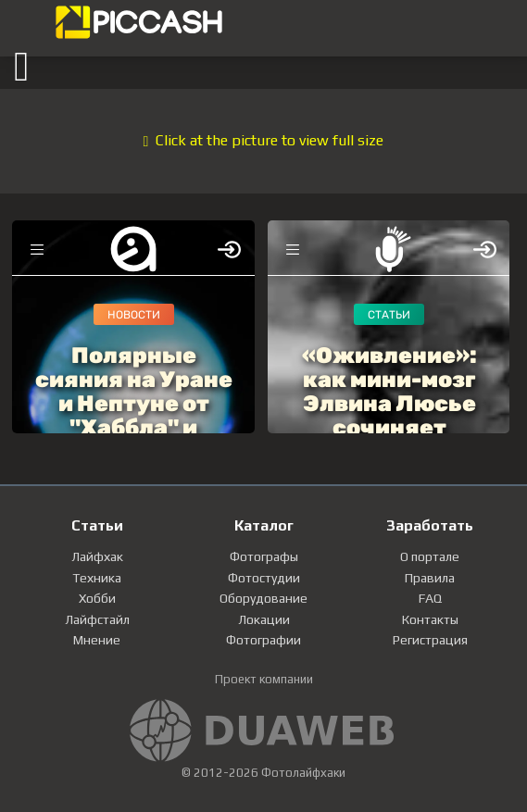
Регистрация (430, 640)
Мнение (97, 640)
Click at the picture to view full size (264, 140)
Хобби (97, 598)
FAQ (430, 598)
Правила (430, 578)
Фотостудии (264, 578)
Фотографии (263, 640)
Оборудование (263, 598)
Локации (264, 619)
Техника (97, 578)
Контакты (430, 619)
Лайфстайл (97, 619)
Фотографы (264, 556)
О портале (430, 556)
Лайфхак (97, 556)
